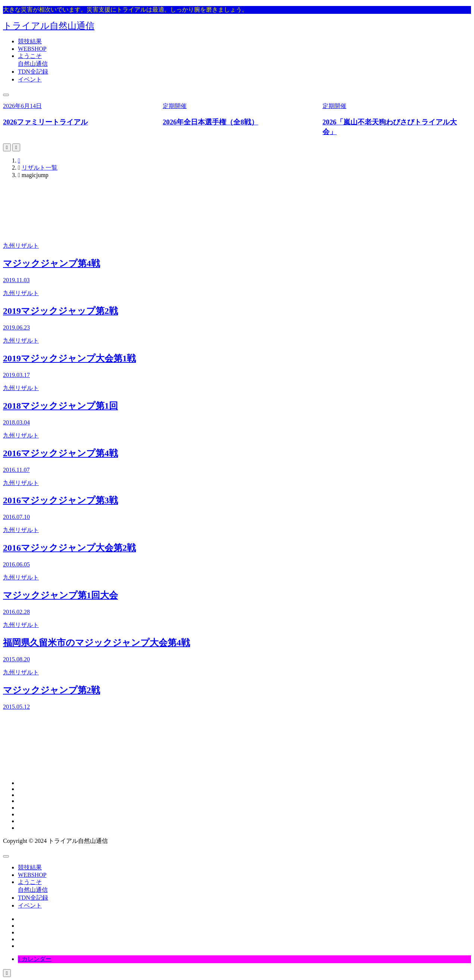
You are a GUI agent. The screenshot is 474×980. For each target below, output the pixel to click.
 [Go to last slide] (7, 147)
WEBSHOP (32, 49)
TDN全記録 (33, 72)
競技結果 (30, 41)
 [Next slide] (16, 147)
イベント (30, 79)
